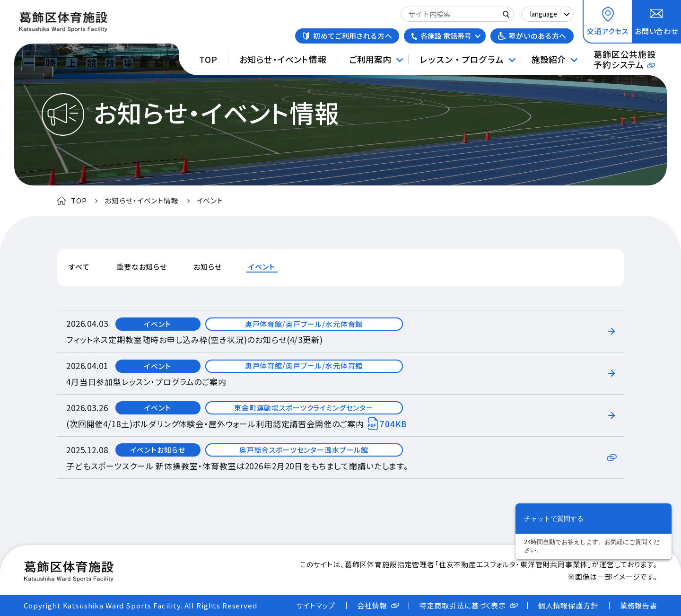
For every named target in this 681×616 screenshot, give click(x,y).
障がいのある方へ (537, 36)
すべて (79, 267)
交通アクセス (608, 31)
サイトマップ (316, 605)
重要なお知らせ (142, 267)
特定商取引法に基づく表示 (463, 605)
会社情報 (372, 605)
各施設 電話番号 (446, 36)
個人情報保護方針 (568, 605)
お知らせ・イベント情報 (283, 59)
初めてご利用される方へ (353, 36)
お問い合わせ (656, 31)
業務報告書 (639, 605)
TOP (208, 59)
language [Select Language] (544, 14)
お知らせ (207, 267)
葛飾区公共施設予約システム (625, 59)
